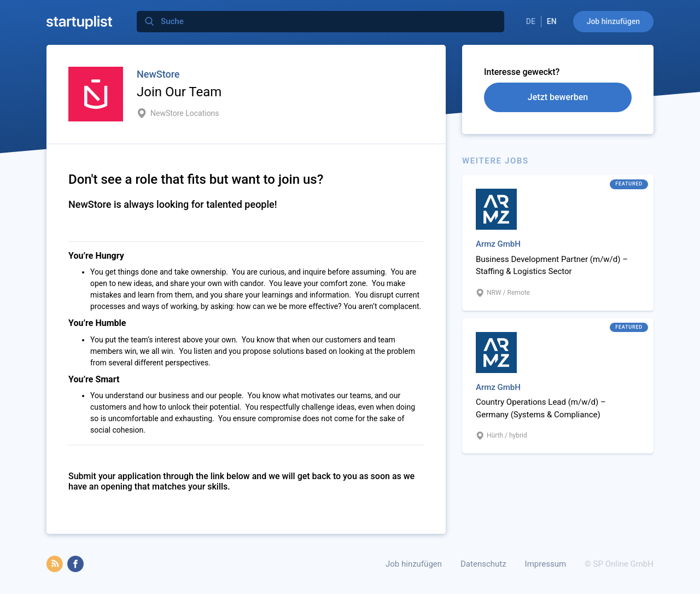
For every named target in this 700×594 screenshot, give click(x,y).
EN (552, 21)
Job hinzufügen (613, 21)
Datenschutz (483, 564)
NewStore (158, 74)
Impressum (546, 564)
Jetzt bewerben (558, 97)
